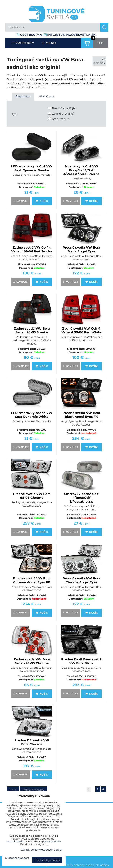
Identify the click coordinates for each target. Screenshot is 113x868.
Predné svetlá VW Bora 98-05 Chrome (32, 496)
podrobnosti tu (16, 841)
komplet (20, 201)
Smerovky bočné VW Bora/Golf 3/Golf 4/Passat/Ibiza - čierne (81, 170)
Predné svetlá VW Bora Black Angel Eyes (81, 249)
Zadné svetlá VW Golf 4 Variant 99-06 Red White (81, 330)
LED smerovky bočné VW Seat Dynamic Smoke (32, 168)
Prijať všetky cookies (47, 860)
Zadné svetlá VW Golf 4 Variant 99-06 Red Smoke (32, 249)
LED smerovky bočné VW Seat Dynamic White (32, 415)
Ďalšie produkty (33, 790)
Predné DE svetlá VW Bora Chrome (32, 742)
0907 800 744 (29, 35)
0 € (101, 43)
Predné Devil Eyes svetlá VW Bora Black (81, 661)
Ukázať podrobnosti (17, 858)
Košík (42, 201)
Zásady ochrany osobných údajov (86, 865)
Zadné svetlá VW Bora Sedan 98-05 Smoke (32, 330)
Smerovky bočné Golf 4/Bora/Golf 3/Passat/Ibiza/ (81, 498)
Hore (13, 790)
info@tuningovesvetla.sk (70, 35)
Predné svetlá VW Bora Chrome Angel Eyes (81, 580)
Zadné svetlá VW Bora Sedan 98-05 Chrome (32, 661)
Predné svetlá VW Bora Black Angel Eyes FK (81, 415)
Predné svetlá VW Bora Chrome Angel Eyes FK (32, 580)
